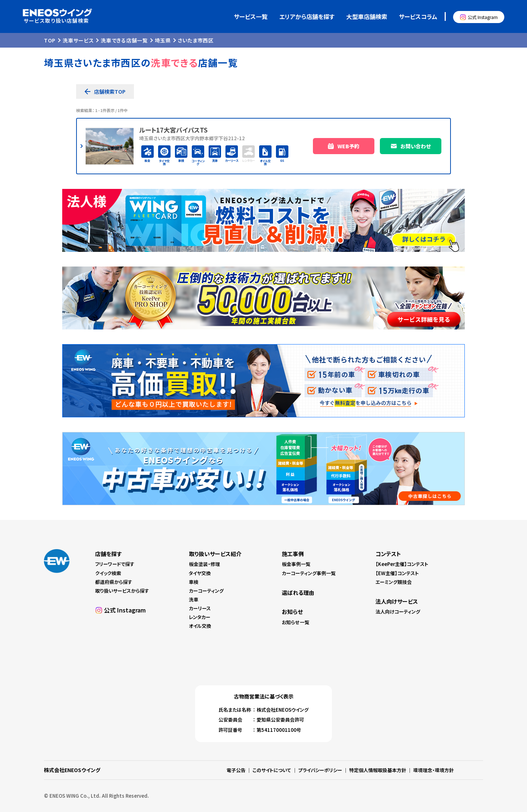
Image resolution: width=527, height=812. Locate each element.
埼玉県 (163, 40)
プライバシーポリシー (320, 770)
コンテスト (388, 554)
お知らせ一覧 (296, 622)
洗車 (194, 599)
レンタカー (200, 617)
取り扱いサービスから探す (122, 591)
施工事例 (293, 554)
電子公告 (236, 770)
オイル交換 (200, 626)
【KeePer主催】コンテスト (402, 564)
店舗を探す (108, 554)
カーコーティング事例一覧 (309, 573)
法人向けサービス (397, 601)
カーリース (200, 608)
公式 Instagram (483, 17)
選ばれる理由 (298, 593)
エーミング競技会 (394, 582)
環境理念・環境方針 (433, 770)
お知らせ (292, 612)
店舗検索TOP (110, 92)
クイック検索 (108, 573)
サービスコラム (418, 16)
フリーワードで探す (115, 564)
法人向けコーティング (398, 612)
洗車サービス (78, 40)
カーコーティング (206, 591)
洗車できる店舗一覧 (124, 40)
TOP (50, 40)
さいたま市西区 (196, 40)
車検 (194, 582)
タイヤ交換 (200, 573)
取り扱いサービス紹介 (215, 554)
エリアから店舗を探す (307, 16)
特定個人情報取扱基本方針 (378, 770)
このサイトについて (272, 770)
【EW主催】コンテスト (397, 573)
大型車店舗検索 (367, 16)
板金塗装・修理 (204, 564)
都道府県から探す (114, 582)
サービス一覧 (251, 16)
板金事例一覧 (296, 564)
